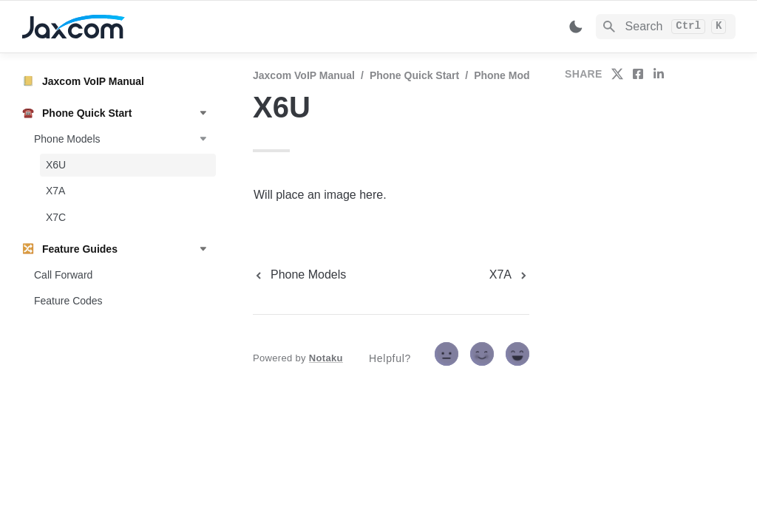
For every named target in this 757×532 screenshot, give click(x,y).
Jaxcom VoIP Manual (304, 75)
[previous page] (299, 275)
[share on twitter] (617, 74)
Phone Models (509, 75)
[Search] (666, 27)
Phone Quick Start (414, 75)
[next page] (509, 275)
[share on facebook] (638, 74)
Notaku (326, 358)
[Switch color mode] (576, 27)
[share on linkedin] (659, 74)
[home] (125, 27)
